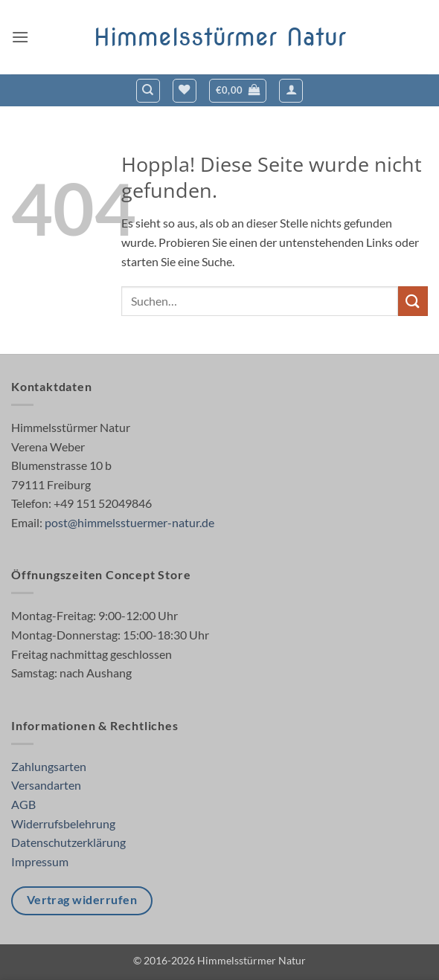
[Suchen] (148, 91)
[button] (20, 37)
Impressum (40, 861)
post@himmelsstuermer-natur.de (129, 522)
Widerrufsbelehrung (63, 823)
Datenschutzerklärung (68, 842)
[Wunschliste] (185, 91)
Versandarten (46, 785)
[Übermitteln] (413, 301)
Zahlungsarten (49, 766)
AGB (23, 804)
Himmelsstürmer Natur (220, 37)
